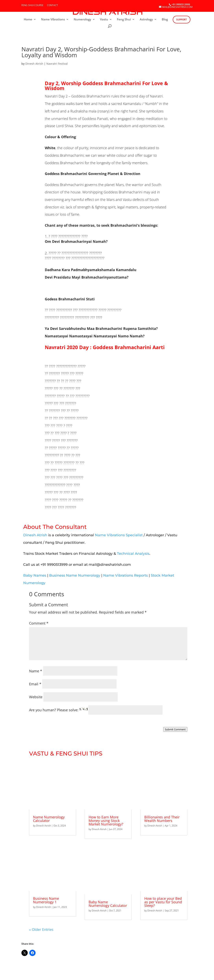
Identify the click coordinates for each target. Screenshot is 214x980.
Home (28, 20)
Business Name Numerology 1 (46, 900)
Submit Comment (175, 729)
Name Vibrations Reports (125, 575)
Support (182, 20)
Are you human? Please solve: (96, 710)
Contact (52, 6)
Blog (165, 20)
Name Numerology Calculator (49, 819)
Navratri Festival (57, 64)
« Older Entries (41, 929)
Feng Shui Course (32, 6)
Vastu (104, 20)
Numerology (82, 20)
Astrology (146, 20)
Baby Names (35, 575)
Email (35, 684)
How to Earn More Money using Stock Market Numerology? (106, 821)
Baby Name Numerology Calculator (108, 904)
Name (36, 671)
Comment (39, 623)
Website (36, 697)
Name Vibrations (53, 20)
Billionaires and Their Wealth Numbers (162, 819)
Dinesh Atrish (34, 64)
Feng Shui (124, 20)
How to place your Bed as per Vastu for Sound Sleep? (163, 902)
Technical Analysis (133, 554)
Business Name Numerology (75, 575)
